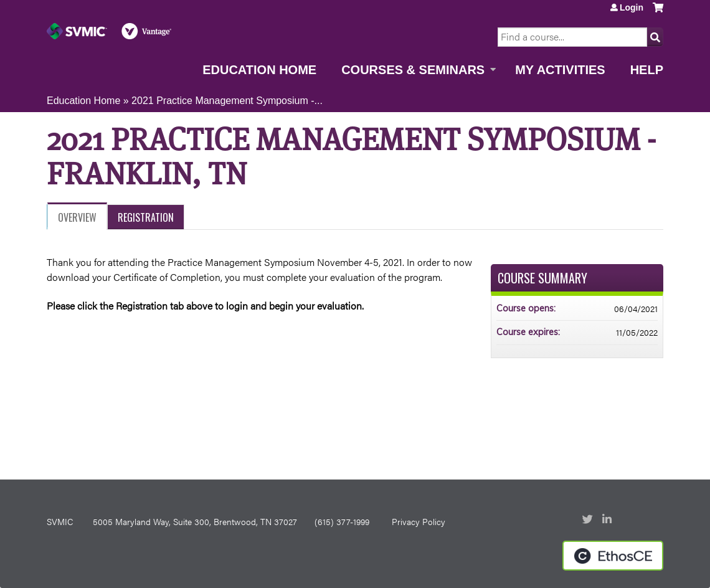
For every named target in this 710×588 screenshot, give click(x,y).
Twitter (589, 520)
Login (632, 7)
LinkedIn (608, 520)
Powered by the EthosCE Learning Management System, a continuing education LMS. (613, 556)
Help (647, 70)
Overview (77, 217)
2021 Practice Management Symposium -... (227, 101)
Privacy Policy (419, 521)
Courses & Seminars (413, 70)
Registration (146, 217)
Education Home (259, 70)
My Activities (560, 70)
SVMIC (60, 521)
